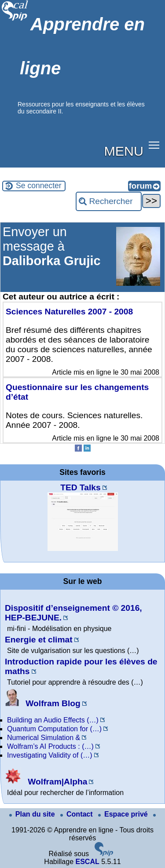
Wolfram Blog (43, 703)
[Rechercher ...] (109, 201)
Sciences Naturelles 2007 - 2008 (69, 312)
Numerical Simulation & (44, 738)
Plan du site (33, 814)
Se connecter (39, 186)
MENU (124, 151)
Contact (77, 814)
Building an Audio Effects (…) (53, 720)
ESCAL (87, 862)
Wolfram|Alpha (46, 782)
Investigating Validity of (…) (50, 755)
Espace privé (124, 814)
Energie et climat (39, 640)
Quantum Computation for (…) (54, 729)
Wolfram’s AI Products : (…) (50, 746)
